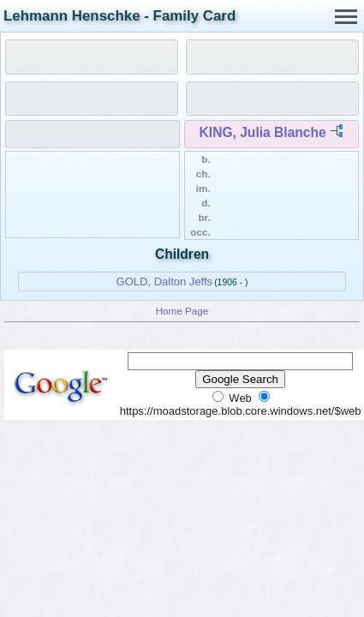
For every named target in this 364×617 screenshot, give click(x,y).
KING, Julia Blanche (263, 132)
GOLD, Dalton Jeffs (164, 282)
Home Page (182, 311)
